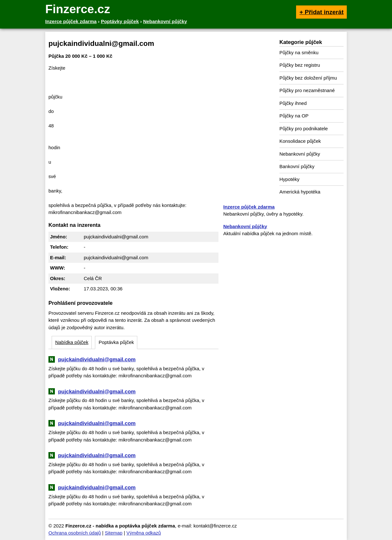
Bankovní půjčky (297, 166)
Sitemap (114, 533)
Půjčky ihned (293, 103)
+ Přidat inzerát (321, 12)
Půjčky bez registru (300, 65)
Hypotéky (290, 179)
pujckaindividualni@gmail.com (97, 359)
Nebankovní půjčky (300, 154)
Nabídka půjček (72, 342)
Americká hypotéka (300, 192)
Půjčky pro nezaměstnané (307, 90)
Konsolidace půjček (300, 141)
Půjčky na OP (294, 116)
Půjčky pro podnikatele (304, 129)
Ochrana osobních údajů (75, 533)
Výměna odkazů (144, 533)
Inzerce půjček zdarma (249, 207)
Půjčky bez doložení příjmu (308, 78)
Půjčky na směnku (299, 52)
